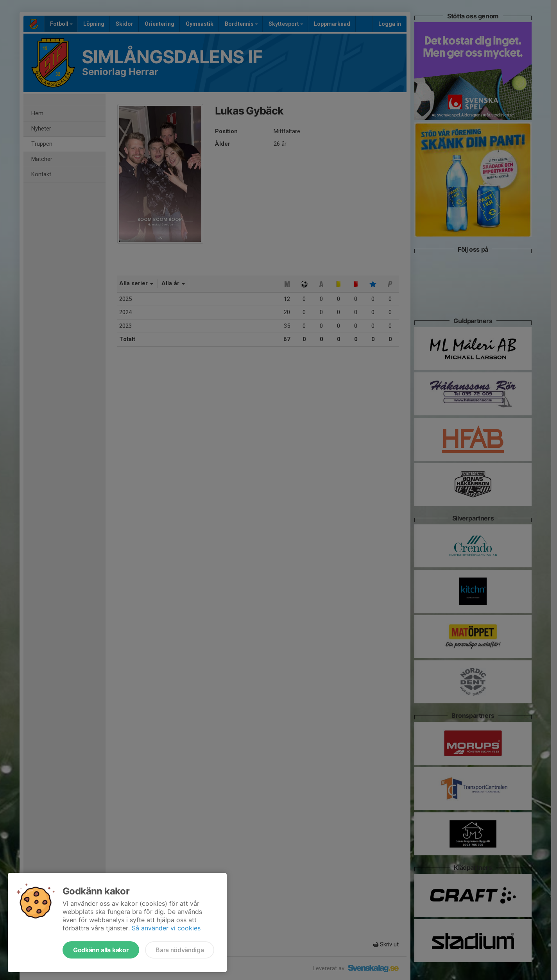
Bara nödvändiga (180, 950)
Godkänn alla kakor (101, 950)
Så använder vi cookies (166, 928)
